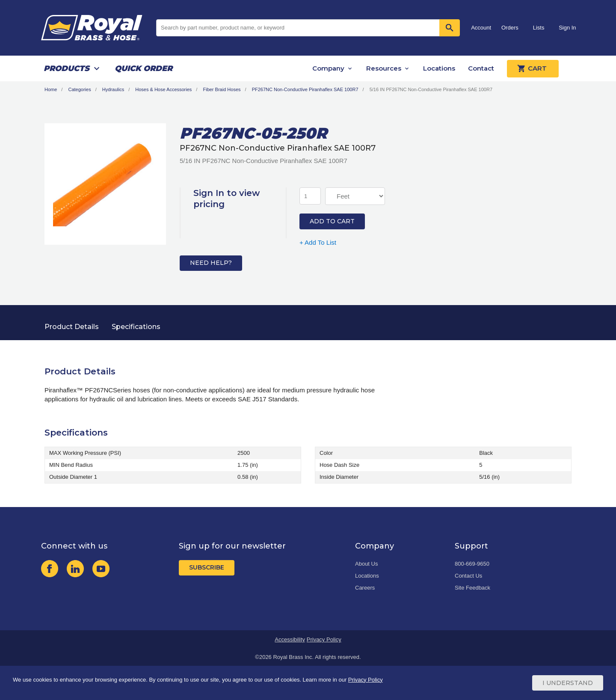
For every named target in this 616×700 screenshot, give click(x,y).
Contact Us (468, 576)
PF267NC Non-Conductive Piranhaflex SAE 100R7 (305, 89)
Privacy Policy (324, 639)
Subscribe (207, 567)
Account (481, 28)
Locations (439, 68)
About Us (366, 564)
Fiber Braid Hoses (222, 89)
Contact (481, 68)
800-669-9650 (472, 564)
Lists (539, 28)
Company (328, 68)
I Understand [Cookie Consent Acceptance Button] (568, 683)
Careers (365, 588)
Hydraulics (113, 89)
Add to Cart (332, 221)
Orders (510, 28)
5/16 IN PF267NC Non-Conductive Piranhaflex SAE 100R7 (431, 89)
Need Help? (211, 263)
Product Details (72, 327)
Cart (533, 68)
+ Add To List (318, 242)
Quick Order (144, 68)
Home (51, 89)
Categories (79, 89)
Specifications (136, 327)
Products (67, 68)
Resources (384, 68)
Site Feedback (472, 588)
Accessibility (290, 639)
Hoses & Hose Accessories (163, 89)
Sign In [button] (567, 28)
